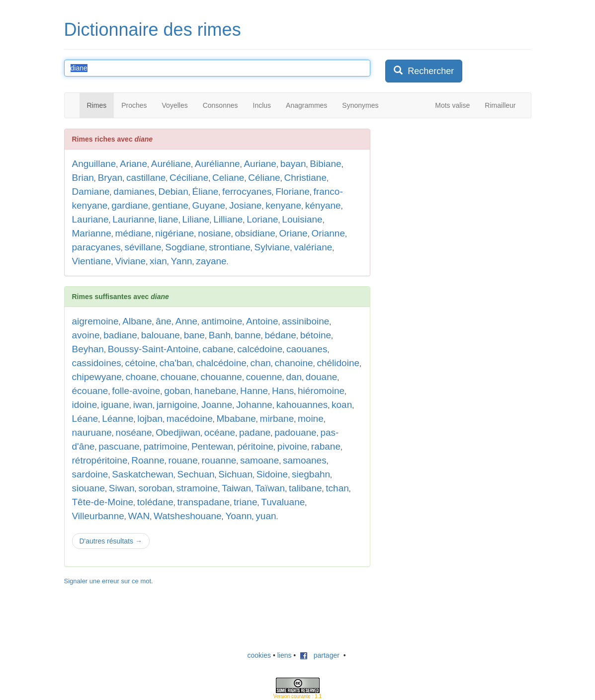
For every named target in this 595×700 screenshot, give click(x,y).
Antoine (262, 321)
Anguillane (94, 164)
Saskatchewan (143, 474)
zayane (211, 261)
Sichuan (235, 474)
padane (255, 432)
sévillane (143, 247)
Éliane (206, 192)
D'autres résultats (111, 541)
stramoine (197, 488)
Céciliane (189, 178)
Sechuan (196, 474)
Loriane (262, 219)
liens (285, 655)
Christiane (305, 178)
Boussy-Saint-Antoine (153, 349)
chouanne (221, 377)
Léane (85, 419)
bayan (293, 164)
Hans (283, 391)
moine (311, 419)
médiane (133, 233)
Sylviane (272, 247)
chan (261, 363)
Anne (186, 321)
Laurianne (133, 219)
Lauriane (90, 219)
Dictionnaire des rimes (153, 30)
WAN (139, 516)
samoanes (305, 460)
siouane (89, 488)
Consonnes (220, 105)
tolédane (155, 502)
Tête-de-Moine (103, 502)
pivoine (292, 446)
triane (246, 502)
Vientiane (92, 261)
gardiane (130, 205)
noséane (134, 432)
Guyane (209, 205)
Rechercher (424, 71)
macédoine (190, 419)
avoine (86, 335)
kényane (323, 205)
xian (158, 261)
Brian (83, 178)
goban (177, 391)
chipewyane (97, 377)
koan (342, 405)
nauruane (92, 432)
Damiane (91, 192)
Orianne (328, 233)
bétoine (316, 335)
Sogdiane (185, 247)
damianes (134, 192)
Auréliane (171, 164)
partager (320, 655)
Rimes (97, 105)
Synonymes (360, 105)
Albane (137, 321)
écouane (90, 391)
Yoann (238, 516)
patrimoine (165, 446)
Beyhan (88, 349)
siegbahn (311, 474)
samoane (259, 460)
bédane (281, 335)
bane (194, 335)
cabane (218, 349)
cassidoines (97, 363)
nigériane (174, 233)
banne (248, 335)
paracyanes (96, 247)
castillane (146, 178)
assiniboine (305, 321)
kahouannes (302, 405)
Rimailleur (500, 105)
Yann (182, 261)
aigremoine (95, 321)
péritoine (255, 446)
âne (164, 321)
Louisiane (302, 219)
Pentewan (212, 446)
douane (321, 377)
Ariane (133, 164)
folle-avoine (136, 391)
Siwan (122, 488)
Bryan (110, 178)
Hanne (254, 391)
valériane (313, 247)
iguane (115, 405)
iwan (143, 405)
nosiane (214, 233)
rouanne (219, 460)
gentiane (170, 205)
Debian (173, 192)
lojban (150, 419)
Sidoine (272, 474)
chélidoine (338, 363)
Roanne (148, 460)
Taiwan (236, 488)
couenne (264, 377)
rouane (183, 460)
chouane (179, 377)
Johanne (254, 405)
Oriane (294, 233)
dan (294, 377)
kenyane (283, 205)
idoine (85, 405)
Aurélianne (217, 164)
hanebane (215, 391)
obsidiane (255, 233)
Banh (220, 335)
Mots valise (452, 105)
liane (169, 219)
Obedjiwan (178, 432)
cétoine (140, 363)
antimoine (222, 321)
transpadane (204, 502)
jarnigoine (177, 405)
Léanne (118, 419)
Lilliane (228, 219)
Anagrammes (306, 105)
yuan (266, 516)
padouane (296, 432)
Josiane (246, 205)
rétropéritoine (100, 460)
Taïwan (270, 488)
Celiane (228, 178)
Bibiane (325, 164)
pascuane (119, 446)
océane (220, 432)
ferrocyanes (247, 192)
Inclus (262, 105)
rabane (326, 446)
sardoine (90, 474)
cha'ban (176, 363)
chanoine (294, 363)
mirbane (277, 419)
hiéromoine (321, 391)
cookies (259, 655)
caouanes (307, 349)
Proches (134, 105)
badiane (120, 335)
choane (141, 377)
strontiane (229, 247)
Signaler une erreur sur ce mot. (109, 581)
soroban (155, 488)
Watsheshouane (188, 516)
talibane (305, 488)
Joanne (217, 405)
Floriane (293, 192)
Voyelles (175, 105)
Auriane (260, 164)
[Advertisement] (460, 278)
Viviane (130, 261)
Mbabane (236, 419)
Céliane (264, 178)
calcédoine (260, 349)
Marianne (92, 233)
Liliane (196, 219)
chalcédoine (221, 363)
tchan (337, 488)
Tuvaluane (283, 502)
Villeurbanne (98, 516)
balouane (161, 335)
